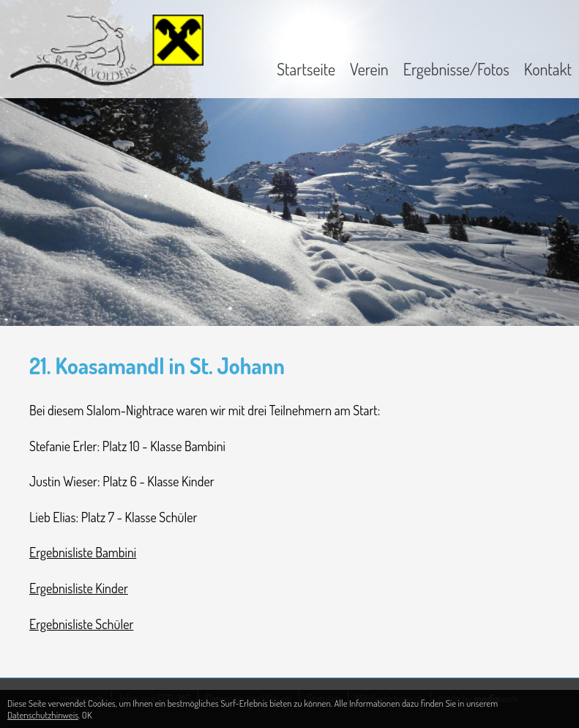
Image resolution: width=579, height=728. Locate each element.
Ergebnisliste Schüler (81, 624)
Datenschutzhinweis (43, 715)
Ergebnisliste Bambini (83, 552)
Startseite (306, 69)
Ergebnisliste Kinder (79, 588)
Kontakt (548, 69)
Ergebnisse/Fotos (456, 69)
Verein (369, 69)
